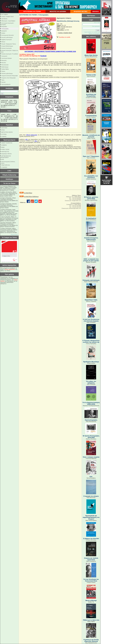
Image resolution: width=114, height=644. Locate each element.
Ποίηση (3, 71)
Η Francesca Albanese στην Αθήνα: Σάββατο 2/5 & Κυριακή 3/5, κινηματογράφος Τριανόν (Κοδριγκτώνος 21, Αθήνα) (8, 188)
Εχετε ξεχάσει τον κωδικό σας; (92, 32)
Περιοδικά (9, 125)
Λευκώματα (4, 56)
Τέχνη (3, 80)
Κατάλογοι (9, 179)
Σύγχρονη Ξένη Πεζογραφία (8, 78)
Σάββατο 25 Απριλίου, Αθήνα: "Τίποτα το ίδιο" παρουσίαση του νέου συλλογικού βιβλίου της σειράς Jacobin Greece (9, 194)
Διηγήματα (4, 31)
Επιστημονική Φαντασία (7, 35)
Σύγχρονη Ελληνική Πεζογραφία (10, 76)
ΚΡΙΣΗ (3, 130)
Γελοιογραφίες (5, 29)
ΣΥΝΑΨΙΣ (4, 136)
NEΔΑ (3, 147)
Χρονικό (3, 82)
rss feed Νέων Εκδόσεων (31, 197)
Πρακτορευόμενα (9, 140)
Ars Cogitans (5, 14)
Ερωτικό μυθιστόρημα (7, 37)
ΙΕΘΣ (3, 159)
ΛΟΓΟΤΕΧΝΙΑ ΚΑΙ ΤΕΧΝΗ (32, 11)
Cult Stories (4, 19)
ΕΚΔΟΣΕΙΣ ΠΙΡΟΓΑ (6, 154)
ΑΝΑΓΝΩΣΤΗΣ (5, 152)
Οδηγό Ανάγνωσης (32, 135)
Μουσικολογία (5, 65)
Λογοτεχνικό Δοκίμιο (6, 58)
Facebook (43, 56)
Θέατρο (3, 42)
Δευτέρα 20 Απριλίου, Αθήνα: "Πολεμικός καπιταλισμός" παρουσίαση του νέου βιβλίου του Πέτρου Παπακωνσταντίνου (9, 225)
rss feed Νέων (28, 193)
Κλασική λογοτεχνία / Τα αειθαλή (10, 54)
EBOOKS (96, 11)
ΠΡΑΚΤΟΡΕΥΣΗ (6, 165)
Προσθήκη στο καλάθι (63, 37)
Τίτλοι (9, 111)
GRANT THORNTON (7, 143)
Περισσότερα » (15, 235)
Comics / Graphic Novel (7, 17)
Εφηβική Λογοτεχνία (6, 40)
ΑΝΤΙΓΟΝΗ (4, 128)
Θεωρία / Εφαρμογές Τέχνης (9, 44)
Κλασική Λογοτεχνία (6, 48)
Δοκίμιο (3, 33)
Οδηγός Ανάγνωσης (9, 175)
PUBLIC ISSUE (5, 149)
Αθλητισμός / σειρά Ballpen (8, 21)
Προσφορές (91, 16)
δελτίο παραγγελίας (10, 269)
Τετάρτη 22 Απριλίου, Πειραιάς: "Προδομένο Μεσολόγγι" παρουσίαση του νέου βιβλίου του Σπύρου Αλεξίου (9, 206)
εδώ (26, 139)
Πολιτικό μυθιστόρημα (7, 73)
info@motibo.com (76, 201)
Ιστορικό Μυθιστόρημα (7, 46)
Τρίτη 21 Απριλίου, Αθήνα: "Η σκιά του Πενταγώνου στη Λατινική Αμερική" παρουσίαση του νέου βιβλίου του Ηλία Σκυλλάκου (9, 219)
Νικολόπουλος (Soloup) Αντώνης (68, 21)
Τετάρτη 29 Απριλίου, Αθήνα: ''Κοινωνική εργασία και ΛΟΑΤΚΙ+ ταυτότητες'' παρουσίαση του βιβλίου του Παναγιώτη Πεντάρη (9, 230)
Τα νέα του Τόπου (9, 183)
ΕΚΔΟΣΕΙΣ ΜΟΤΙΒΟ (81, 11)
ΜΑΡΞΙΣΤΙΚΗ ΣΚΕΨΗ (7, 132)
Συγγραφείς (9, 97)
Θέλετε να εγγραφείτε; (94, 34)
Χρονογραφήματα (6, 84)
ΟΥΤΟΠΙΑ (4, 134)
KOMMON (4, 145)
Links (9, 171)
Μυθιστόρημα (5, 67)
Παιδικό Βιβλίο (5, 69)
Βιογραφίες (4, 27)
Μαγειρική (4, 60)
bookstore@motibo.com (75, 208)
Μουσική (4, 63)
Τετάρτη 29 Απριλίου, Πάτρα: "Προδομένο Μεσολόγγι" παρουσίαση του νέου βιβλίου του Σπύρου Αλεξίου (9, 200)
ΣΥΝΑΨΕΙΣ (4, 167)
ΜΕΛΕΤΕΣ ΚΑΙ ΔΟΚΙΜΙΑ (58, 11)
